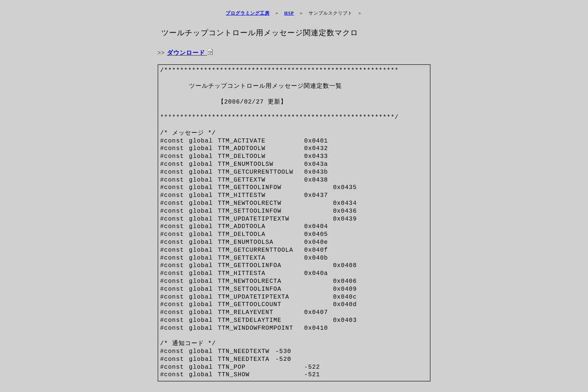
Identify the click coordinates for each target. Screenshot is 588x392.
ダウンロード (190, 53)
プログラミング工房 (248, 13)
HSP (289, 13)
